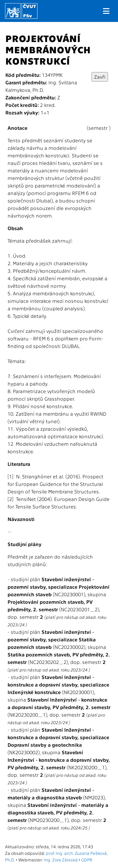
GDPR (87, 860)
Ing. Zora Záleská (61, 860)
